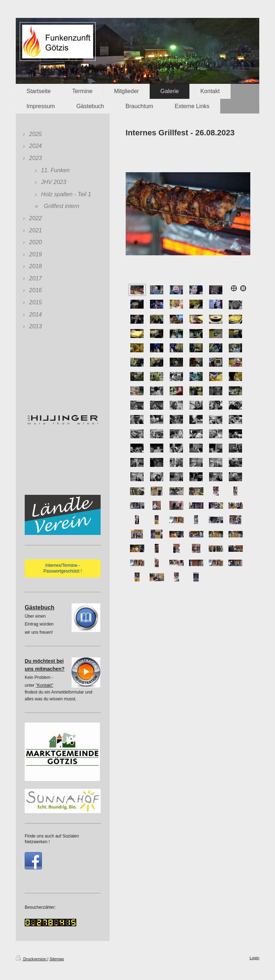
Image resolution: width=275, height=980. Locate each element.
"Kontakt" (45, 685)
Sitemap (57, 959)
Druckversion (32, 959)
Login (254, 958)
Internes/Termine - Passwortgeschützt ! (62, 568)
